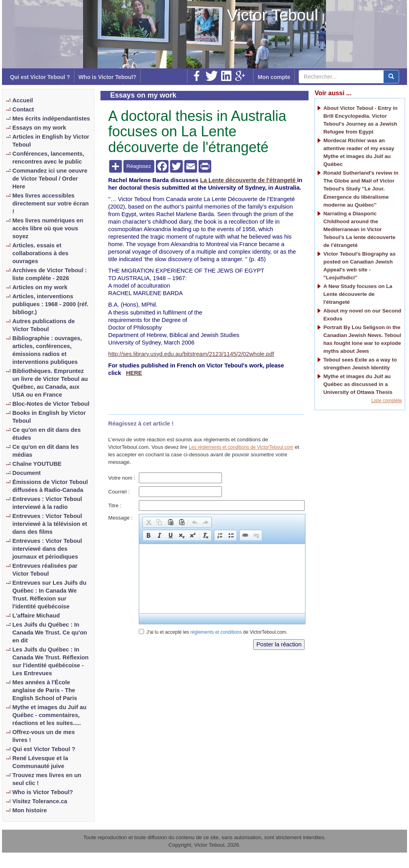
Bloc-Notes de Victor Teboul (51, 404)
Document (27, 473)
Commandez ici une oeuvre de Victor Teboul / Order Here (50, 179)
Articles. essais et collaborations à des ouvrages (40, 253)
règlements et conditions (216, 632)
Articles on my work (40, 287)
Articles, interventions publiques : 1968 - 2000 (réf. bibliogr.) (50, 304)
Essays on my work (39, 128)
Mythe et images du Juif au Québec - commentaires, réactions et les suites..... (49, 715)
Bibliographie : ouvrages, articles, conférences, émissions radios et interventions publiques (47, 350)
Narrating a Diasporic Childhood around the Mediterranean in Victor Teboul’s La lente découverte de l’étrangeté (359, 229)
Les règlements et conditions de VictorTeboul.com (241, 447)
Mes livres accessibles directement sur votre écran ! (50, 203)
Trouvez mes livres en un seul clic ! (47, 779)
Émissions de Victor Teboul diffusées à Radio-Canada (50, 486)
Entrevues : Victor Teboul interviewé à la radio (47, 503)
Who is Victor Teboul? (107, 77)
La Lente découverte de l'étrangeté (249, 180)
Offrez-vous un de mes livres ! (44, 736)
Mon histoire (29, 810)
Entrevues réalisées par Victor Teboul (45, 570)
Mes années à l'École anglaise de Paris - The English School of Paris (45, 690)
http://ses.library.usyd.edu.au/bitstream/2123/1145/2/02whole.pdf (191, 354)
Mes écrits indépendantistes (51, 119)
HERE (134, 373)
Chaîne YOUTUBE (37, 464)
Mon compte (274, 77)
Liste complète (387, 401)
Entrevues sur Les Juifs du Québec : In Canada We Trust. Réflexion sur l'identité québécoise (49, 595)
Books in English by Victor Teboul (49, 417)
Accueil (23, 100)
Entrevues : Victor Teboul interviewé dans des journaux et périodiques (47, 549)
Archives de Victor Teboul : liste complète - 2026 (49, 274)
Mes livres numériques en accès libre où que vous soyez (48, 228)
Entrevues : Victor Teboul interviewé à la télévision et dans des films (50, 524)
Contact (23, 109)
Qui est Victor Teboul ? (40, 77)
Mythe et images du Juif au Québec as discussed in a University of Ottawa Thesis (358, 384)
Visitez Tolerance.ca (40, 801)
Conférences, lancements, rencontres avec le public (48, 158)
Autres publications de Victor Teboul (44, 325)
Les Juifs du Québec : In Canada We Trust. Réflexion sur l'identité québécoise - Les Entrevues (50, 661)
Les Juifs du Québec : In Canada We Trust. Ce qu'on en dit (50, 633)
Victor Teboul (273, 15)
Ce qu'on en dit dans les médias (45, 451)
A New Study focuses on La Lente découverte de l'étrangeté (358, 294)
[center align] (391, 77)
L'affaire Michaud (36, 616)
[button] (148, 522)
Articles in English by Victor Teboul (51, 141)
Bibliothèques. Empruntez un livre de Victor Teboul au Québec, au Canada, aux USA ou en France (50, 383)
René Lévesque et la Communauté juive (40, 762)
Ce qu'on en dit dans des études (46, 434)
